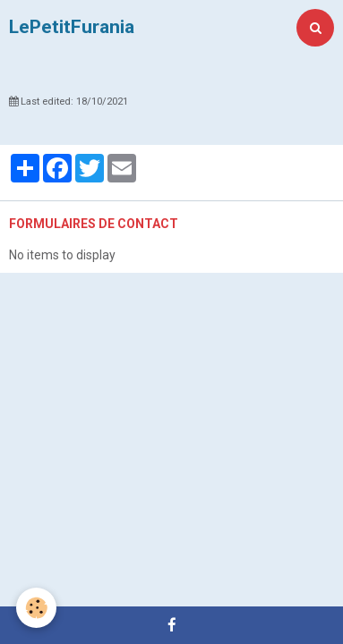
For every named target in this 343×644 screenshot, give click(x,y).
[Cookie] (36, 608)
